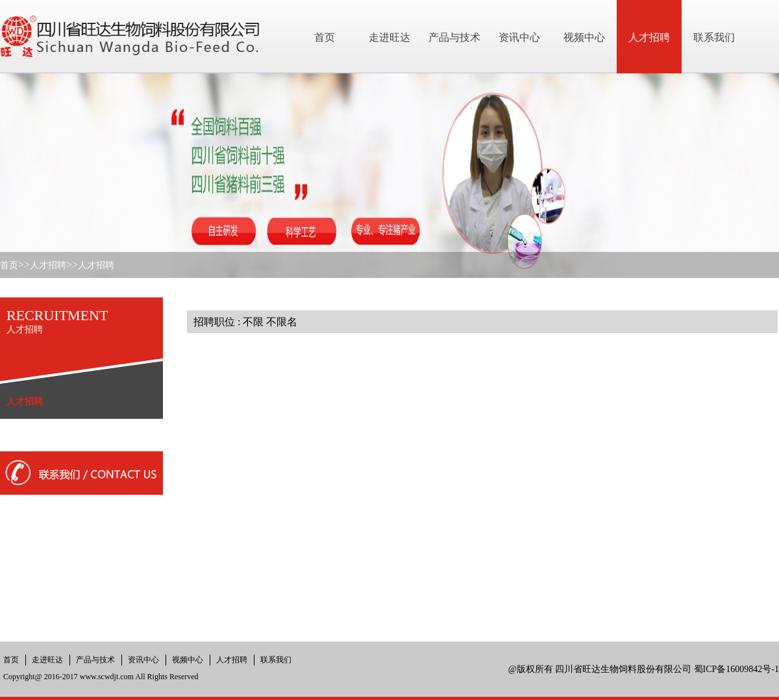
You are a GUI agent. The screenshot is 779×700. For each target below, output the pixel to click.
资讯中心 (143, 660)
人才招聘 (48, 265)
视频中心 (188, 660)
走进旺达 (47, 660)
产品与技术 (95, 660)
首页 (9, 265)
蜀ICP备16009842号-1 (736, 669)
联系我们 (276, 660)
